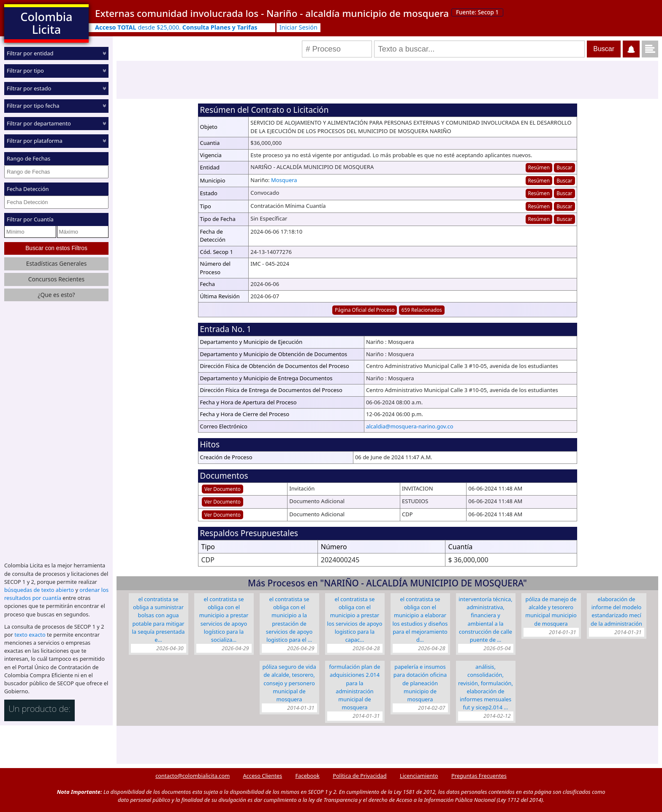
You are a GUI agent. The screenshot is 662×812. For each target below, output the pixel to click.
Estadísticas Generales (57, 263)
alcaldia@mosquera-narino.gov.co (410, 426)
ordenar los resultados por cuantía (56, 594)
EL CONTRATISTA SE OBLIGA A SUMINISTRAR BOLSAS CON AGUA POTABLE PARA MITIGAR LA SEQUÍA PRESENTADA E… (159, 619)
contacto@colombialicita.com (193, 776)
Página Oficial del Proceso (365, 310)
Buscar (564, 167)
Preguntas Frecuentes (479, 776)
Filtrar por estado (29, 88)
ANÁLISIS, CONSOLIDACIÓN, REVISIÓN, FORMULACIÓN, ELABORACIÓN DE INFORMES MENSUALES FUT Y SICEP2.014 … (486, 687)
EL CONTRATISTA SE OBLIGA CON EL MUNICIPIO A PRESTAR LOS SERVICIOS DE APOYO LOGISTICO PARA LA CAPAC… (355, 619)
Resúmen (539, 167)
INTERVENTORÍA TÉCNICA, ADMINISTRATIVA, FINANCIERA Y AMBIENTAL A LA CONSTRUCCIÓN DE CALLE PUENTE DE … (485, 619)
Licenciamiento (419, 776)
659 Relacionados (422, 310)
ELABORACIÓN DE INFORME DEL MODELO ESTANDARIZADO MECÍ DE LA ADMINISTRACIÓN (616, 611)
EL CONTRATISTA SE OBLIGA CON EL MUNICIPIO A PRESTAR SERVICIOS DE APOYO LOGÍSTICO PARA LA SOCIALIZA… (224, 619)
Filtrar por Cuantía (30, 219)
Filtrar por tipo (25, 71)
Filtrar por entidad (30, 53)
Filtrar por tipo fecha (33, 106)
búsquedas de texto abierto (39, 590)
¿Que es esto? (56, 295)
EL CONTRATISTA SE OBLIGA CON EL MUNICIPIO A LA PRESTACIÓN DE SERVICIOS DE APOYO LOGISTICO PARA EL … (289, 619)
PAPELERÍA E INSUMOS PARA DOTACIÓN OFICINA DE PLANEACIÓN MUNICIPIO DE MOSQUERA (420, 683)
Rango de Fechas (28, 158)
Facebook (307, 776)
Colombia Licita (46, 23)
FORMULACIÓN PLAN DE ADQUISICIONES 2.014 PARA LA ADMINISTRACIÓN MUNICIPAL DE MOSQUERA (355, 687)
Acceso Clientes (262, 776)
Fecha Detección (28, 189)
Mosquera (284, 180)
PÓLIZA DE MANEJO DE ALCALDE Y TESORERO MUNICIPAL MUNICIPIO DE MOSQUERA (551, 611)
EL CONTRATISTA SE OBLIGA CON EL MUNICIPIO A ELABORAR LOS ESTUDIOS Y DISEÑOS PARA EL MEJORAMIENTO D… (420, 619)
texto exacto (30, 635)
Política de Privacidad (359, 776)
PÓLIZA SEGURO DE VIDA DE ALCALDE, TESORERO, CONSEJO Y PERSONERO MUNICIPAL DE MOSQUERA (289, 683)
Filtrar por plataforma (35, 141)
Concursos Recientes (56, 279)
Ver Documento (222, 489)
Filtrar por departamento (39, 123)
